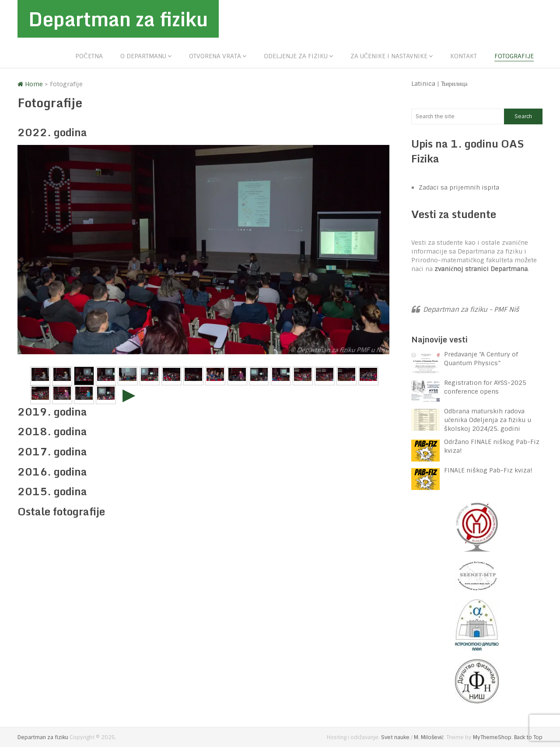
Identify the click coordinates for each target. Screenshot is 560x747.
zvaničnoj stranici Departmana (481, 269)
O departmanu (143, 56)
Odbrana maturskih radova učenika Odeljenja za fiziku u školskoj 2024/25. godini (488, 420)
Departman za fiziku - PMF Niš (471, 310)
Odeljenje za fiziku (296, 56)
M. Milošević (429, 737)
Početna (89, 56)
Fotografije (514, 56)
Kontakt (464, 56)
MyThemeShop (492, 737)
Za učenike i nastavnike (389, 56)
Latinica (423, 84)
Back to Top (528, 737)
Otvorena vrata (215, 56)
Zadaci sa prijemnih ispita (459, 187)
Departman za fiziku (118, 19)
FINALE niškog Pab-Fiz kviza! (489, 470)
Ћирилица (454, 84)
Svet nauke (395, 737)
